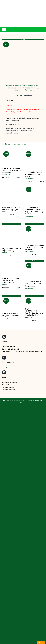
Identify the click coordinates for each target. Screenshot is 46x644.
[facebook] (3, 324)
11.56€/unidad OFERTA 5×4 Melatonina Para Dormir (33, 130)
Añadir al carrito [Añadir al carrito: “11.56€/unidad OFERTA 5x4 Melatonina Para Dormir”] (29, 137)
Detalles (20, 133)
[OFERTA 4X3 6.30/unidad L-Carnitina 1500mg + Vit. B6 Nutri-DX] (34, 188)
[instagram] (6, 324)
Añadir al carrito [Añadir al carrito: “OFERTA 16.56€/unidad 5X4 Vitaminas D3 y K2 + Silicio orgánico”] (6, 133)
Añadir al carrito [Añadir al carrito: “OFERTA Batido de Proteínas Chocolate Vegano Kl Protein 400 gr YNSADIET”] (29, 175)
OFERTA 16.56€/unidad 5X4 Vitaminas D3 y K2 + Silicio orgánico (11, 126)
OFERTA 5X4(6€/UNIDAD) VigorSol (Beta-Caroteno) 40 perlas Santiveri (34, 268)
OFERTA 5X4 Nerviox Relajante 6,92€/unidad (11, 270)
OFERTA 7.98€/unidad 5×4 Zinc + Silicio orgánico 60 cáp (10, 236)
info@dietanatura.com (9, 302)
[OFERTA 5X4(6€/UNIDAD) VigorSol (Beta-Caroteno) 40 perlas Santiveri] (34, 256)
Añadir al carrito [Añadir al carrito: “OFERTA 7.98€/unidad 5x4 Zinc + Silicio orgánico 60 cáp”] (6, 243)
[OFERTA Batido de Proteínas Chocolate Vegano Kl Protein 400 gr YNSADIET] (34, 151)
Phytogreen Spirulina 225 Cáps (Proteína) (12, 205)
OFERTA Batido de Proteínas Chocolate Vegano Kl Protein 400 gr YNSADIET (34, 166)
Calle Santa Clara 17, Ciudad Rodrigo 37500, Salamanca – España (22, 307)
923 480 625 (6, 305)
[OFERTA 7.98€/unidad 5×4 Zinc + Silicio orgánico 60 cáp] (12, 223)
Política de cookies (8, 343)
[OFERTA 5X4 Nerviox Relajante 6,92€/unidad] (12, 259)
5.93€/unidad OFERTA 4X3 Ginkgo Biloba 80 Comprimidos (33, 240)
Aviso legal (5, 340)
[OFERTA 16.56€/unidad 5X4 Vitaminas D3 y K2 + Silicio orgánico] (12, 113)
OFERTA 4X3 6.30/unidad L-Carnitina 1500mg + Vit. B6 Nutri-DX (34, 203)
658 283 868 (15, 305)
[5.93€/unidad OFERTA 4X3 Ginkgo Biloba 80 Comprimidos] (34, 225)
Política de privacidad (9, 345)
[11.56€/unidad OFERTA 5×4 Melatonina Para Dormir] (34, 115)
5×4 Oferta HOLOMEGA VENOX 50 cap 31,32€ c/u (11, 165)
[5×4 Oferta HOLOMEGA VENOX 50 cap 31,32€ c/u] (12, 151)
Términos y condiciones (9, 338)
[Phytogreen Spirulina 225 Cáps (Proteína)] (12, 190)
